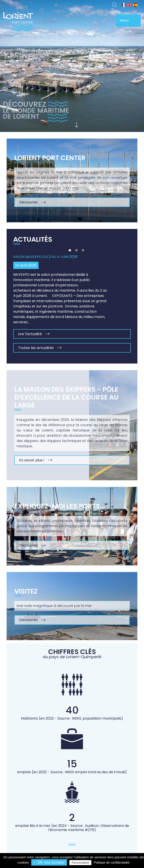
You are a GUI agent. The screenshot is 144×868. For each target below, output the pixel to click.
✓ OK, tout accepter (49, 862)
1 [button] (70, 250)
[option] (72, 301)
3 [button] (83, 250)
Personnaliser (80, 863)
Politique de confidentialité (112, 863)
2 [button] (76, 250)
